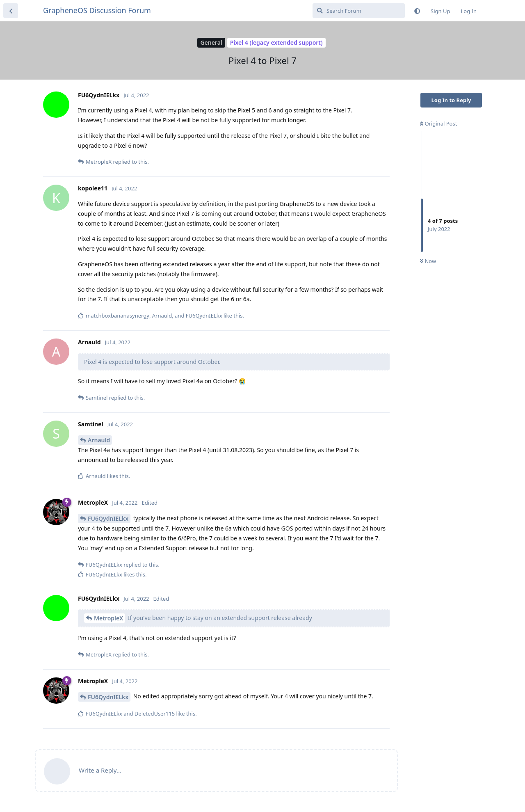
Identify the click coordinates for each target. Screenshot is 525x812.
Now (428, 261)
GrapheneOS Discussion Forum (97, 10)
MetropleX (108, 618)
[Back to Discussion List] (11, 11)
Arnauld (99, 440)
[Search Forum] (359, 11)
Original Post (438, 124)
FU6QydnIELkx (108, 518)
